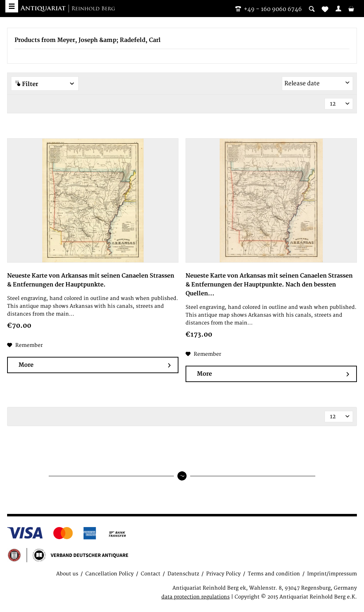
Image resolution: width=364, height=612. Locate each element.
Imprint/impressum (332, 574)
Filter (45, 84)
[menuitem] (338, 9)
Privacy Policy (223, 574)
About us (67, 574)
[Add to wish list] (25, 345)
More (95, 365)
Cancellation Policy (109, 574)
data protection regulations (196, 597)
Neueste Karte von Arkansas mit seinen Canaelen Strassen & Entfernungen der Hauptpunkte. (91, 280)
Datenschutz (183, 574)
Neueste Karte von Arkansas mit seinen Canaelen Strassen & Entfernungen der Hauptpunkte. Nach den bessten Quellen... (269, 285)
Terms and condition (274, 574)
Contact (151, 574)
